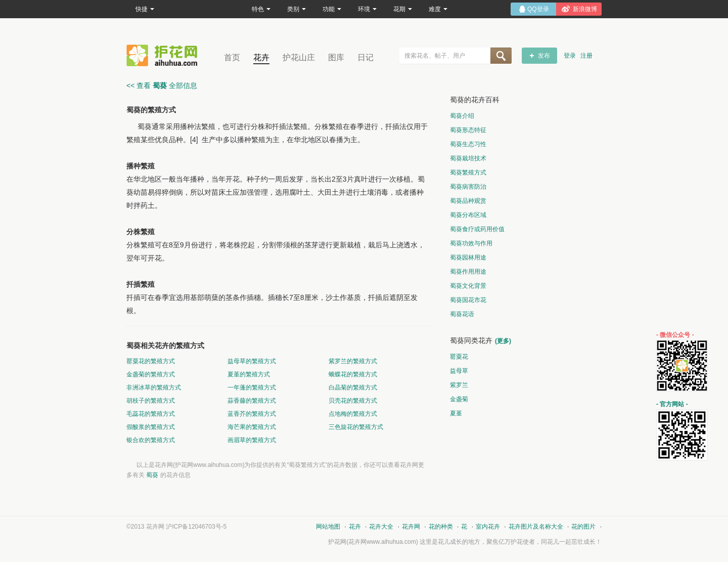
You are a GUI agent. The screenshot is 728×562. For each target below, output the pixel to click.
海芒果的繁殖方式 (252, 427)
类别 (297, 9)
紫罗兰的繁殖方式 (353, 361)
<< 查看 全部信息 (162, 85)
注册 (586, 56)
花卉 (261, 57)
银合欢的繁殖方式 (151, 440)
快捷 (145, 9)
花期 (403, 9)
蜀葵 (152, 475)
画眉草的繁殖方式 (252, 440)
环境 (367, 9)
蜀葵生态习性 (468, 144)
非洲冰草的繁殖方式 (154, 387)
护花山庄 (299, 57)
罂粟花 (459, 357)
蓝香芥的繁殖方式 (252, 414)
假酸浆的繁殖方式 (151, 427)
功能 (332, 9)
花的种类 (441, 527)
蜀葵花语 (462, 314)
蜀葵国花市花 (468, 300)
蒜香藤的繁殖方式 (252, 401)
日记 (366, 57)
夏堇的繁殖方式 (249, 374)
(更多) (503, 341)
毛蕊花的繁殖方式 (151, 414)
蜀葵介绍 (462, 116)
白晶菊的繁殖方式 (353, 387)
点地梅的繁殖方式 (353, 414)
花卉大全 (381, 527)
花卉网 (164, 55)
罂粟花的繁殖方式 (151, 361)
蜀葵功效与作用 (471, 243)
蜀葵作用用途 (468, 272)
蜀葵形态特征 (468, 130)
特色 (261, 9)
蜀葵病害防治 (468, 187)
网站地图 (328, 527)
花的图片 (583, 527)
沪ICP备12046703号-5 (196, 527)
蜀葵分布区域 (468, 215)
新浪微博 (585, 9)
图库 (336, 57)
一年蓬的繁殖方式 (252, 387)
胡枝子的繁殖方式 (151, 401)
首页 (232, 57)
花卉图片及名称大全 (536, 527)
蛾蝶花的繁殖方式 (353, 374)
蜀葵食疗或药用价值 (477, 229)
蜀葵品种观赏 (468, 201)
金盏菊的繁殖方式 (151, 374)
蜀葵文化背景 (468, 286)
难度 (438, 9)
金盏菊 (459, 399)
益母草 (459, 371)
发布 (544, 56)
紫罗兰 (459, 385)
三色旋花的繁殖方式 (356, 427)
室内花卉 (488, 527)
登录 (570, 56)
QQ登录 (538, 9)
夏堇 (456, 413)
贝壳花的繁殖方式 (353, 401)
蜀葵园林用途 (468, 257)
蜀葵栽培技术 (468, 158)
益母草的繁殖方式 (252, 361)
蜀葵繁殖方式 (468, 172)
